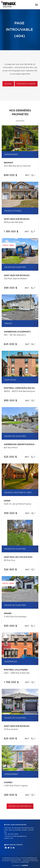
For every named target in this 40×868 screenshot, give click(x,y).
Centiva (24, 865)
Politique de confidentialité (11, 861)
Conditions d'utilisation (30, 861)
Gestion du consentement (20, 862)
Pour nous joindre (26, 84)
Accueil (8, 84)
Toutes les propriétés (20, 806)
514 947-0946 (13, 834)
